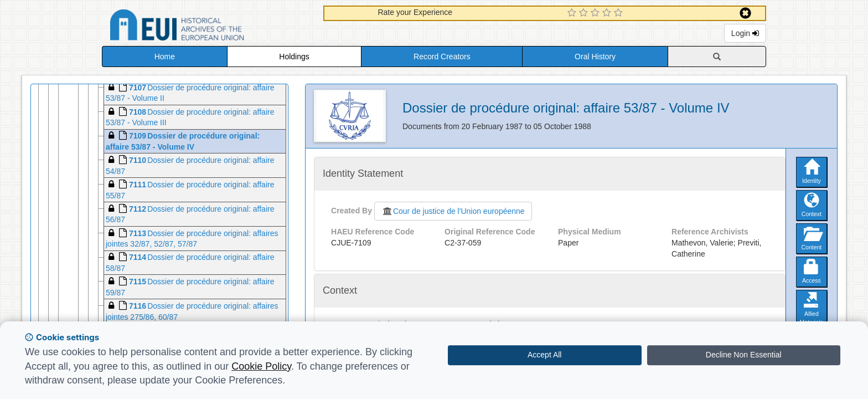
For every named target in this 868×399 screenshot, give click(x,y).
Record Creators (442, 57)
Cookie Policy (261, 366)
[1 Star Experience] (573, 13)
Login (745, 33)
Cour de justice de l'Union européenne (453, 211)
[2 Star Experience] (585, 13)
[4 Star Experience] (608, 13)
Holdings (294, 57)
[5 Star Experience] (620, 13)
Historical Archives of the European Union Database (208, 27)
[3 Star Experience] (596, 13)
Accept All (544, 355)
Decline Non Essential (744, 355)
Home (165, 57)
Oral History (595, 57)
